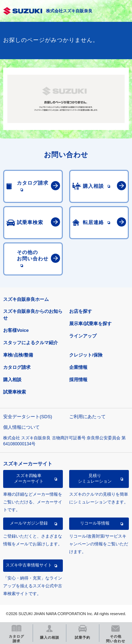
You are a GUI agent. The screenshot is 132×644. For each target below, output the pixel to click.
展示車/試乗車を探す (90, 324)
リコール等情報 (95, 523)
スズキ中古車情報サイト (29, 565)
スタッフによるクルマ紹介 (31, 343)
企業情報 (78, 367)
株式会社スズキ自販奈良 (69, 11)
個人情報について (21, 427)
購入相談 (12, 380)
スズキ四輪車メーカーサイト (29, 478)
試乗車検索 (15, 392)
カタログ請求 (17, 367)
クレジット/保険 (86, 355)
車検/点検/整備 (18, 355)
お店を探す (81, 311)
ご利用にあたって (87, 417)
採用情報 (78, 380)
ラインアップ (83, 336)
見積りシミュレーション (95, 478)
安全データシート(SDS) (28, 417)
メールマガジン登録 (29, 523)
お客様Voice (16, 330)
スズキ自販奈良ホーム (26, 299)
